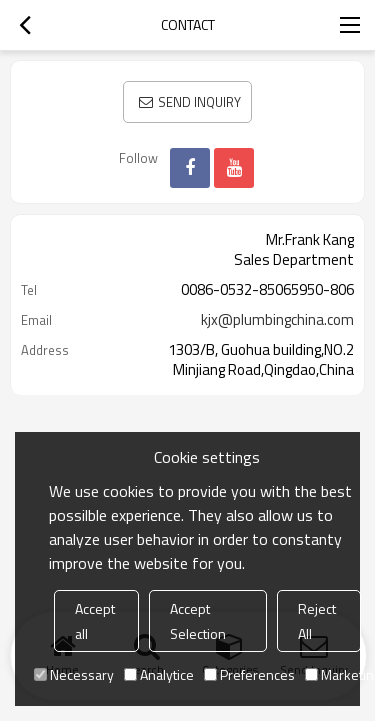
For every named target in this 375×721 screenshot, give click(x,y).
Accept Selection (198, 621)
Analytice (159, 674)
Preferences (249, 674)
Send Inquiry (199, 102)
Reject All (317, 621)
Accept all (95, 621)
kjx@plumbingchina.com (277, 320)
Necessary (74, 674)
